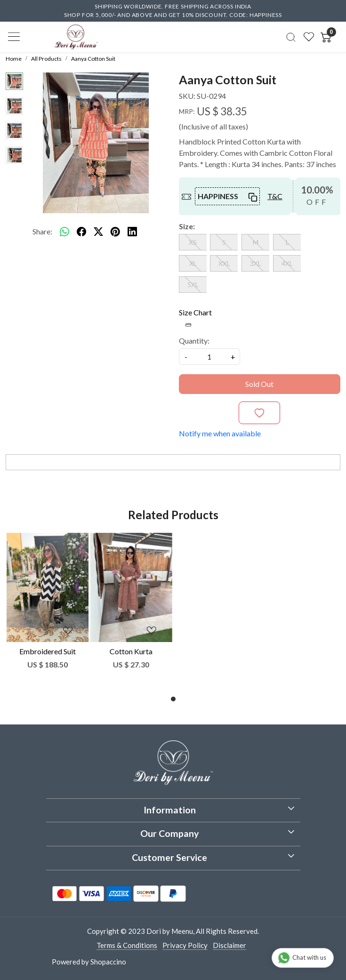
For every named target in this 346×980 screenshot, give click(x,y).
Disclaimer (229, 945)
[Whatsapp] (64, 232)
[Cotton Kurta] (131, 587)
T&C (275, 196)
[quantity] (209, 357)
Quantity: (194, 341)
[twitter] (98, 232)
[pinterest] (115, 232)
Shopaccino (108, 962)
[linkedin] (132, 232)
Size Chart (195, 318)
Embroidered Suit (48, 651)
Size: (187, 226)
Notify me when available (220, 433)
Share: (42, 231)
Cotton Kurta (131, 651)
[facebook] (81, 232)
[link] (291, 37)
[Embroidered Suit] (48, 587)
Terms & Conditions (127, 945)
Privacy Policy (185, 945)
